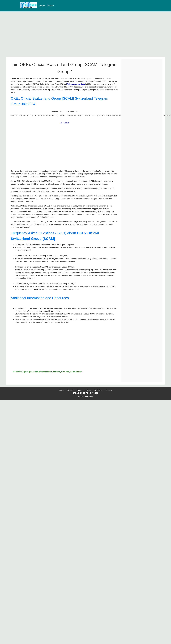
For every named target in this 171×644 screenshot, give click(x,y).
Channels (50, 6)
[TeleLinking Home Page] (28, 7)
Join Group (65, 123)
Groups (42, 6)
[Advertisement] (20, 34)
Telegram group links (76, 84)
